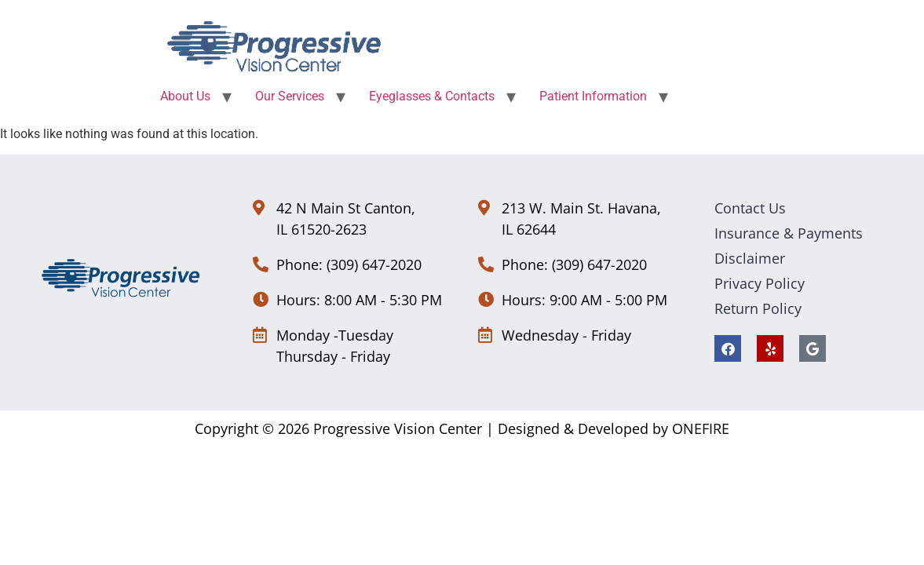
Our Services (290, 96)
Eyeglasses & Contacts (432, 96)
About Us (185, 96)
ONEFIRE (701, 428)
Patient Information (593, 96)
